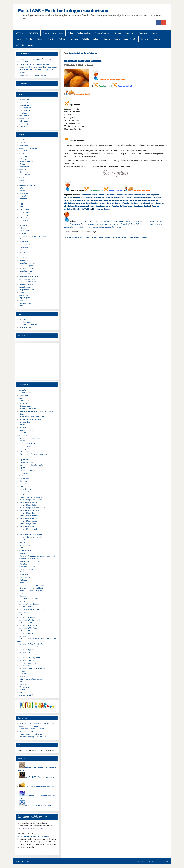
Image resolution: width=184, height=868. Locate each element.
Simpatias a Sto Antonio (112, 227)
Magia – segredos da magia (31, 534)
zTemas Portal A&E (27, 695)
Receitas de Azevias (138, 200)
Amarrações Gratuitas (28, 148)
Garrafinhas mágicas (28, 185)
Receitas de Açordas (84, 198)
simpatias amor (26, 260)
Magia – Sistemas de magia (31, 537)
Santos (117, 39)
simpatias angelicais (27, 263)
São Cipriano (25, 255)
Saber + (96, 39)
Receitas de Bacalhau (143, 198)
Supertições (24, 676)
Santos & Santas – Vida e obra (32, 609)
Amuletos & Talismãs (129, 224)
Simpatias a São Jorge (28, 625)
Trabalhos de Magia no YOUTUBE (33, 737)
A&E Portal (20, 33)
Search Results (130, 39)
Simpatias (145, 39)
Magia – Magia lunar (28, 524)
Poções (22, 239)
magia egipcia (25, 215)
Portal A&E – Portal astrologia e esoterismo (63, 11)
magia (22, 207)
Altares (46, 33)
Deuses (118, 33)
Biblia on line (25, 422)
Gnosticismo (24, 478)
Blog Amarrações (26, 731)
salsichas (143, 238)
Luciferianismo (25, 492)
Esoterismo (130, 33)
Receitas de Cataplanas (122, 206)
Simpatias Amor (26, 631)
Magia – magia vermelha (29, 532)
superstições (25, 298)
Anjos (70, 33)
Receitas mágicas (147, 203)
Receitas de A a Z (125, 86)
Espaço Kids (24, 460)
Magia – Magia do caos (29, 513)
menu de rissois (73, 238)
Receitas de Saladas (123, 198)
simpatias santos (26, 284)
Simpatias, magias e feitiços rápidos (34, 668)
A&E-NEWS (34, 33)
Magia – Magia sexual (28, 529)
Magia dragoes (25, 212)
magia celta (24, 209)
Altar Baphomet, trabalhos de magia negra (37, 723)
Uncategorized (25, 303)
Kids (21, 202)
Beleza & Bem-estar (103, 33)
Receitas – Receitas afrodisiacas (32, 585)
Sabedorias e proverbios (29, 599)
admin (81, 65)
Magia (18, 39)
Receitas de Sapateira (143, 195)
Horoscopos (157, 33)
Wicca (31, 45)
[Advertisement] (37, 361)
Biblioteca (23, 425)
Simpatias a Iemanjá (146, 224)
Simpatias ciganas (88, 224)
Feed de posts (25, 322)
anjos (22, 153)
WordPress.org (25, 327)
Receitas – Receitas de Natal (31, 588)
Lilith (21, 204)
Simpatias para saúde (28, 663)
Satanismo (24, 612)
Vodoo (22, 690)
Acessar (23, 319)
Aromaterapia (25, 401)
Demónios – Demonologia (30, 438)
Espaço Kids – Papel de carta (31, 465)
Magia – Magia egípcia (28, 518)
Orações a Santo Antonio (30, 559)
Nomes (40, 39)
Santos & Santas (26, 607)
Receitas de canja (103, 206)
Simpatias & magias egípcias (108, 224)
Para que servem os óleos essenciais (34, 236)
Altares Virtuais (25, 393)
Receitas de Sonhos (120, 200)
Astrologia (24, 403)
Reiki (21, 593)
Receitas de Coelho (142, 206)
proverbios (24, 247)
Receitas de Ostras (125, 195)
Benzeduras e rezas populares (32, 417)
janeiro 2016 (24, 105)
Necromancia (25, 545)
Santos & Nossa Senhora (29, 604)
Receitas (74, 39)
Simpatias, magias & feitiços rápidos (103, 221)
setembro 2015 (25, 116)
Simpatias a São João (28, 623)
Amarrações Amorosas (29, 726)
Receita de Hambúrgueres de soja (33, 75)
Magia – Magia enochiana (30, 521)
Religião (85, 39)
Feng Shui (143, 33)
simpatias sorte (26, 287)
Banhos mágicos (84, 33)
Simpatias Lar (25, 652)
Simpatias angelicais (93, 227)
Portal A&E (24, 242)
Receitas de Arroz (114, 203)
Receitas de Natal (131, 203)
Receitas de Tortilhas (83, 209)
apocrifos (23, 156)
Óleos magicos (25, 231)
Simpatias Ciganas (27, 266)
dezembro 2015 (26, 108)
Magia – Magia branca (28, 502)
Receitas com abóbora (85, 206)
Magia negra (24, 223)
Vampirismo (24, 687)
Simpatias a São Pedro (28, 628)
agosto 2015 (24, 118)
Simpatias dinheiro (27, 268)
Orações (51, 39)
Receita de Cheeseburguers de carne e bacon (38, 67)
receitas (90, 65)
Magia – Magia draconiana (30, 516)
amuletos (23, 151)
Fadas (22, 180)
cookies (23, 169)
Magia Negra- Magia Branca (31, 734)
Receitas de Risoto (89, 195)
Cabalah (23, 433)
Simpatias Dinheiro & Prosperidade (33, 647)
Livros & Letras (25, 489)
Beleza (22, 164)
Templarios (24, 682)
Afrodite (23, 143)
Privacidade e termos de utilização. (33, 836)
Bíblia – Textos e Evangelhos (31, 419)
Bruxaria (23, 427)
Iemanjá (23, 196)
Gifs (21, 188)
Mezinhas (29, 39)
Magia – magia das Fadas (30, 510)
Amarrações (58, 33)
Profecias (23, 580)
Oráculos (62, 39)
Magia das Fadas (124, 221)
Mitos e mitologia (26, 543)
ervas (22, 177)
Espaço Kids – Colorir (28, 462)
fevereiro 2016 (25, 102)
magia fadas (24, 217)
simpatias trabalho (27, 290)
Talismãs (23, 300)
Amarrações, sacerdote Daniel (32, 729)
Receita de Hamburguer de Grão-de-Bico (36, 64)
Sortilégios (24, 674)
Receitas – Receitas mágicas (31, 591)
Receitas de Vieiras (107, 195)
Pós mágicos (25, 244)
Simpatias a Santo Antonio (30, 620)
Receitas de (76, 203)
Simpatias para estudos (29, 660)
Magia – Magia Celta (28, 505)
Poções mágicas (26, 569)
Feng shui (23, 183)
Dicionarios (24, 172)
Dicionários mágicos (28, 444)
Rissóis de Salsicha (132, 238)
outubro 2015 (25, 113)
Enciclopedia (25, 449)
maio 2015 (24, 126)
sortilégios (24, 295)
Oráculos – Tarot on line (29, 567)
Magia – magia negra (28, 526)
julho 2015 (24, 121)
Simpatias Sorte (26, 666)
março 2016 (24, 100)
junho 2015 (24, 124)
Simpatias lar (25, 274)
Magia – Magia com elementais (32, 508)
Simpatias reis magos (28, 282)
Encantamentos (149, 221)
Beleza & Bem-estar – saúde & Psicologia (36, 411)
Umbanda (20, 45)
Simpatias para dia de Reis (30, 655)
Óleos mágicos (25, 551)
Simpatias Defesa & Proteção (31, 644)
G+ (28, 862)
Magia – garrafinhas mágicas (31, 497)
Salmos (107, 39)
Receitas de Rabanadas (101, 200)
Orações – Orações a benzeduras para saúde (38, 556)
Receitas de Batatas (102, 209)
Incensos (23, 199)
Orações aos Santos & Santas (31, 561)
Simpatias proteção (27, 279)
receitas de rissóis (111, 238)
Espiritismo (24, 468)
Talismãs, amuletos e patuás (31, 679)
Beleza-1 (23, 414)
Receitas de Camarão (103, 198)
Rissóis (121, 238)
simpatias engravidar (28, 271)
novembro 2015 (26, 110)
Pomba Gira (24, 572)
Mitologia (23, 228)
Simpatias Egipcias (27, 650)
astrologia (23, 159)
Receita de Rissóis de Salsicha (83, 61)
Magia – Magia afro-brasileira (31, 500)
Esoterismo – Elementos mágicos (33, 454)
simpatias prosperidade (29, 276)
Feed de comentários (28, 325)
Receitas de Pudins (81, 200)
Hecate (22, 191)
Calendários (24, 436)
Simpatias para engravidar (30, 658)
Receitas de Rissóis (82, 94)
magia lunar (24, 220)
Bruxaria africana (26, 430)
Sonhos (157, 39)
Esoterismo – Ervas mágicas (31, 457)
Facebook (19, 862)
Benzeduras (24, 167)
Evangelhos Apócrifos (28, 470)
